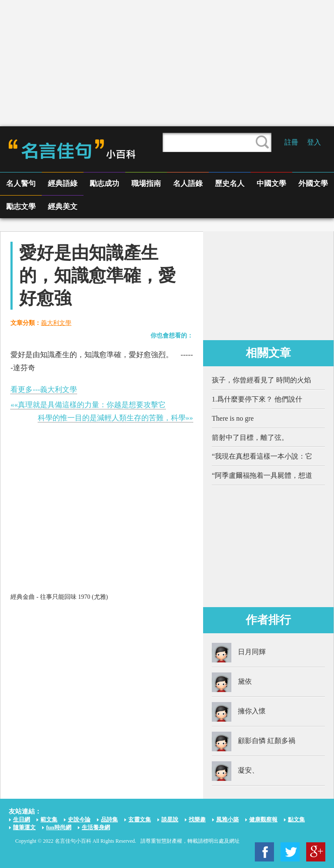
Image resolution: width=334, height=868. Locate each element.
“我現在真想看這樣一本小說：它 (262, 456)
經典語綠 (63, 184)
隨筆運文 (24, 827)
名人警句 (21, 184)
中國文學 (271, 184)
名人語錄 (188, 184)
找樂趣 (197, 819)
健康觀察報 (263, 819)
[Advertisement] (167, 63)
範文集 (49, 819)
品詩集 (109, 819)
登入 (314, 142)
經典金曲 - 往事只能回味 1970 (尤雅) (59, 597)
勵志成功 (104, 184)
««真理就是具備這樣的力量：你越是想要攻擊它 (88, 405)
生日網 (22, 819)
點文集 (296, 819)
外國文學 (313, 184)
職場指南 (146, 184)
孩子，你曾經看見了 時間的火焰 (261, 380)
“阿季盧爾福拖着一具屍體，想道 (262, 475)
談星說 (170, 819)
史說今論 (79, 819)
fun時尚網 (59, 827)
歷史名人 (230, 184)
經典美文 (63, 207)
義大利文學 (56, 323)
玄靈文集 (140, 819)
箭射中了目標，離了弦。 (250, 437)
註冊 (291, 142)
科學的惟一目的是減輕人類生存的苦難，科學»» (115, 418)
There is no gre (233, 418)
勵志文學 (21, 207)
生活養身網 (96, 827)
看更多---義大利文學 (44, 390)
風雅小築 (227, 819)
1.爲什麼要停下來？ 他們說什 (257, 399)
